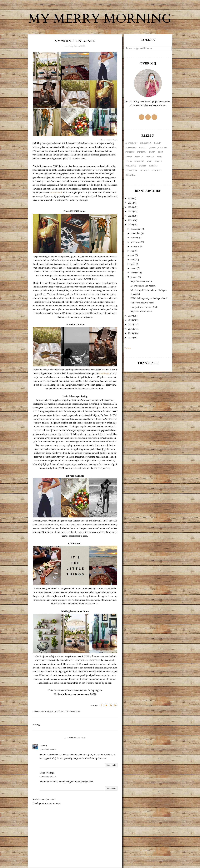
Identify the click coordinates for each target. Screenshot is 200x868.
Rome (149, 161)
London (139, 157)
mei (133, 260)
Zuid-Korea (131, 170)
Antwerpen (131, 143)
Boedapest (131, 148)
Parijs (160, 157)
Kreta (152, 152)
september (136, 242)
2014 (130, 338)
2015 (130, 333)
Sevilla (159, 161)
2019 (130, 316)
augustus (135, 246)
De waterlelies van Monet (143, 286)
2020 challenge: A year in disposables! (149, 298)
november (136, 233)
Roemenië (139, 161)
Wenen (142, 166)
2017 (130, 325)
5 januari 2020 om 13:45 (48, 777)
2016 (130, 329)
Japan (152, 148)
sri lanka (130, 175)
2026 (130, 198)
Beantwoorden (111, 765)
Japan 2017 (130, 152)
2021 (130, 220)
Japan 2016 (162, 148)
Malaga (150, 157)
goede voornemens (48, 712)
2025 (130, 203)
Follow (128, 348)
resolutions (63, 712)
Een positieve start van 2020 (144, 307)
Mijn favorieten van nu (142, 281)
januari (134, 277)
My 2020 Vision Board (142, 311)
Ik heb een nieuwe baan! (142, 303)
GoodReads (104, 373)
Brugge (143, 148)
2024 (130, 207)
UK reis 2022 (131, 166)
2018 (130, 320)
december (135, 229)
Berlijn (158, 143)
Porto (129, 161)
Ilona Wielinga (47, 773)
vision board (56, 193)
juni (133, 255)
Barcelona (146, 143)
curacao (144, 170)
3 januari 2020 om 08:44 (48, 750)
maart (134, 268)
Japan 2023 (142, 152)
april (133, 264)
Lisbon (129, 157)
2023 (130, 212)
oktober (134, 238)
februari (135, 273)
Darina (43, 746)
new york (157, 170)
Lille (161, 152)
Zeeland (153, 166)
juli (132, 251)
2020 (130, 225)
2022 (130, 216)
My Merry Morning (100, 19)
